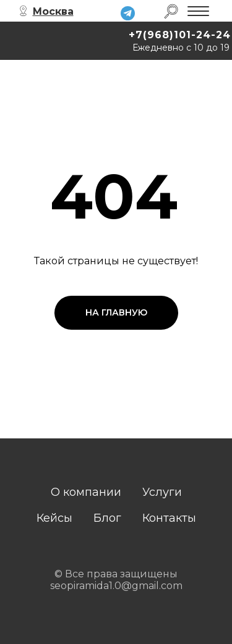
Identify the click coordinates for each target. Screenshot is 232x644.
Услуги (162, 492)
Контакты (169, 518)
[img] (128, 13)
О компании (86, 492)
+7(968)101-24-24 (180, 35)
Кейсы (54, 518)
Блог (107, 518)
